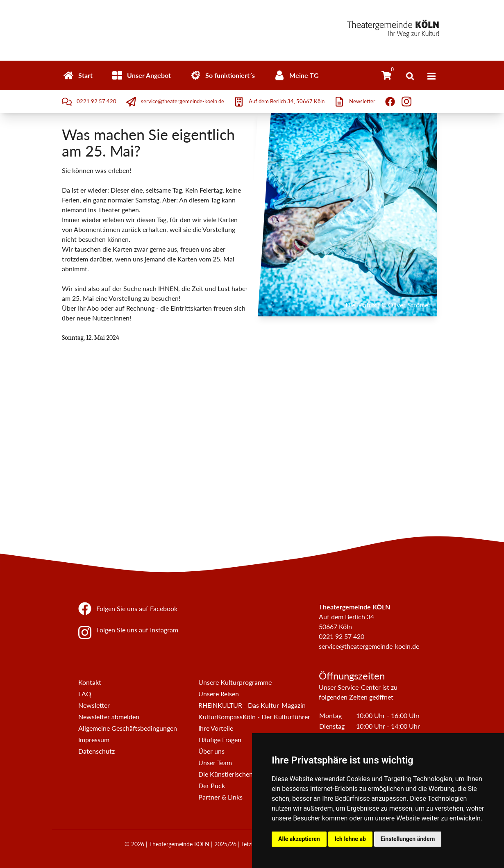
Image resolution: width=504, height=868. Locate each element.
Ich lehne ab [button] (350, 839)
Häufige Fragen (220, 740)
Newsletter (94, 705)
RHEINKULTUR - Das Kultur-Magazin (252, 705)
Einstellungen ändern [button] (408, 839)
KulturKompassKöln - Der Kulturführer (254, 717)
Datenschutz (96, 751)
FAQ (85, 694)
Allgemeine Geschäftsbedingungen (128, 728)
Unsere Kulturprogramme (235, 682)
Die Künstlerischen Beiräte (237, 774)
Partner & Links (220, 797)
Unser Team (215, 762)
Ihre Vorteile (216, 728)
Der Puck (212, 785)
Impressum (94, 740)
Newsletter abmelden (109, 717)
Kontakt (90, 682)
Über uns (211, 751)
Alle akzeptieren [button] (299, 839)
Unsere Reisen (219, 694)
